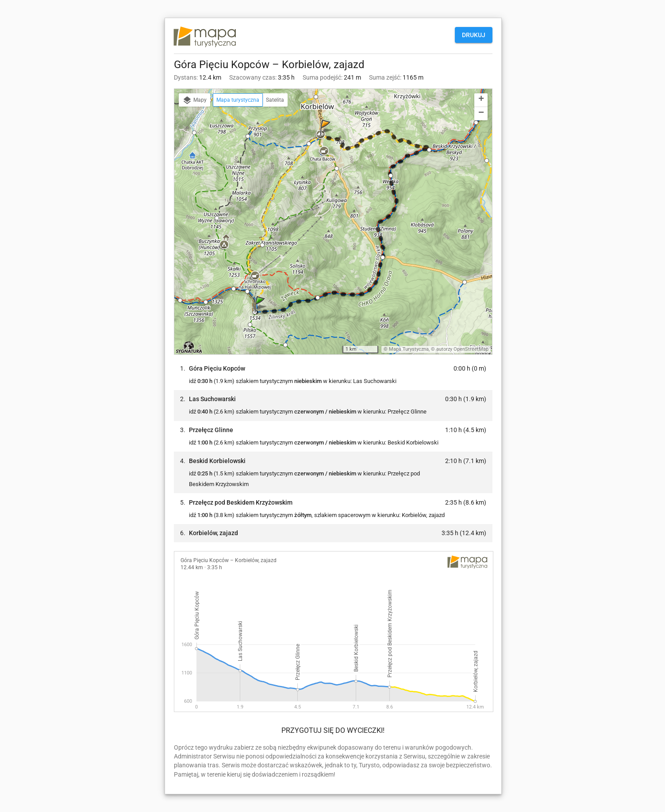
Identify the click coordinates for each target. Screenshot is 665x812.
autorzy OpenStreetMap (462, 349)
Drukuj (474, 35)
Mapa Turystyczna (409, 349)
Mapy (194, 100)
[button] (261, 313)
